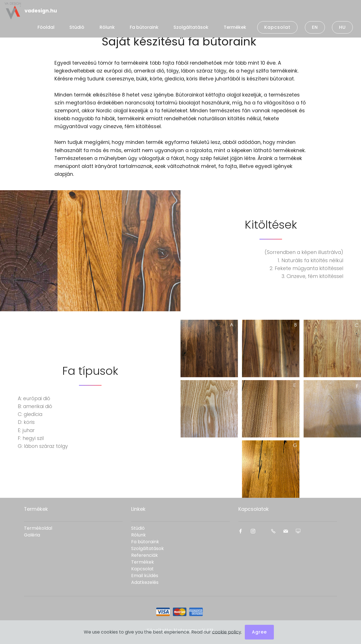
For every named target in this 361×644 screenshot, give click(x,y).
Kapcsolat (277, 27)
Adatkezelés (145, 582)
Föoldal (46, 27)
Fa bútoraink (144, 27)
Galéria (32, 535)
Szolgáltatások (191, 27)
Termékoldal (38, 528)
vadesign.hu (41, 11)
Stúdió (77, 27)
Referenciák (145, 555)
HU (342, 27)
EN (315, 27)
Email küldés (145, 576)
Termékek (235, 27)
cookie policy (227, 633)
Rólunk (107, 27)
